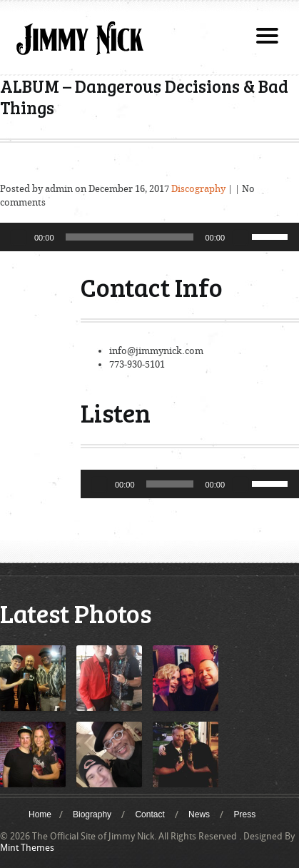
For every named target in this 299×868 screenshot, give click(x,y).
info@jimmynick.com (156, 351)
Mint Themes (27, 848)
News (199, 814)
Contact (149, 814)
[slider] (130, 237)
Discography (198, 189)
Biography (92, 814)
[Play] (19, 237)
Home (40, 814)
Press (244, 814)
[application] (149, 237)
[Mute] (240, 237)
